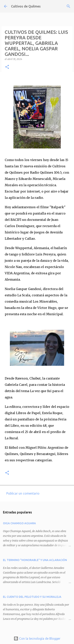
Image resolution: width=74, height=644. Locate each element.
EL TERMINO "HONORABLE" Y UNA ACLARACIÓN (35, 560)
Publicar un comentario (23, 493)
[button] (7, 67)
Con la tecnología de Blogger (37, 638)
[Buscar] (68, 6)
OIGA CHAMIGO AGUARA (19, 523)
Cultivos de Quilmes (26, 6)
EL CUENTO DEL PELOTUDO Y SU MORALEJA (32, 597)
